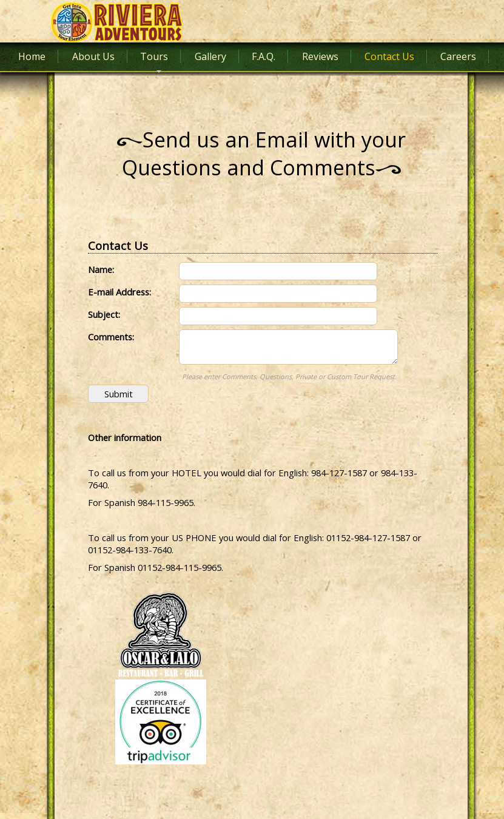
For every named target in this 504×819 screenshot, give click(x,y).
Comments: (111, 337)
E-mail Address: (119, 292)
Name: (101, 269)
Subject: (104, 314)
